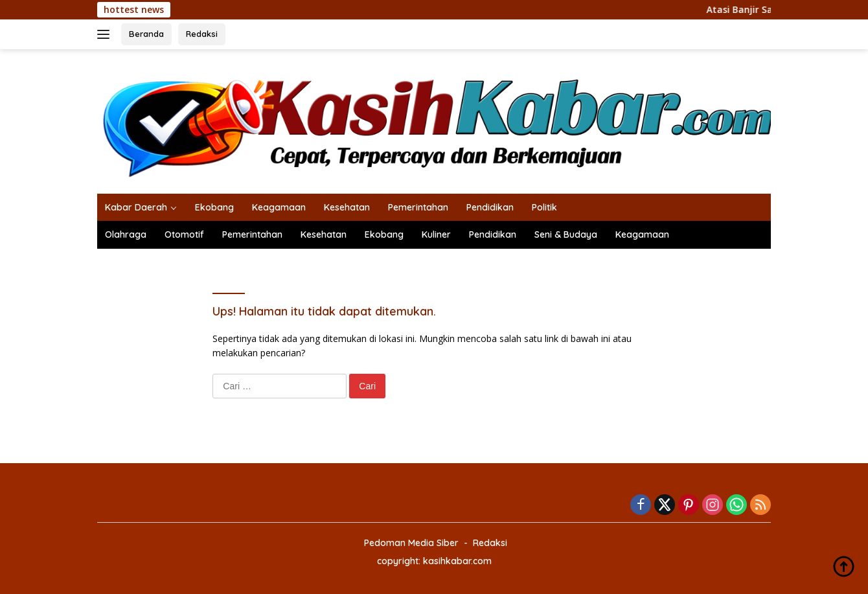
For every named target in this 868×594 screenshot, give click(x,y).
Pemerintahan (418, 207)
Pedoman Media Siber (411, 543)
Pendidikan (490, 207)
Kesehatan (347, 207)
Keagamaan (279, 207)
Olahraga (126, 234)
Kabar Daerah (136, 207)
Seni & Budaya (566, 234)
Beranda (146, 34)
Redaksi (202, 34)
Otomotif (184, 234)
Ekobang (214, 207)
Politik (544, 207)
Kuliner (436, 234)
